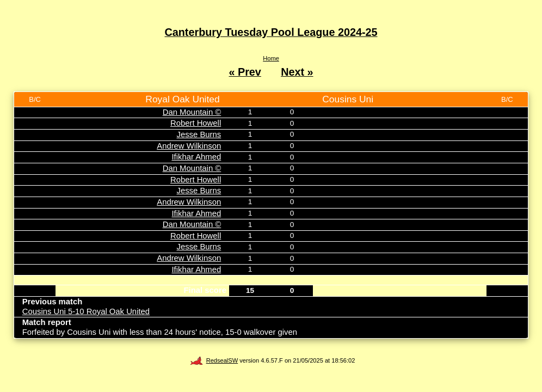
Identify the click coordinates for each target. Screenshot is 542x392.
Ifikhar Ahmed (196, 157)
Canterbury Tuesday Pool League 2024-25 (271, 32)
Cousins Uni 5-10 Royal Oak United (86, 311)
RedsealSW (214, 360)
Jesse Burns (199, 134)
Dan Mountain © (192, 112)
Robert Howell (196, 123)
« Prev (245, 72)
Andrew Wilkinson (189, 146)
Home (271, 58)
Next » (297, 72)
